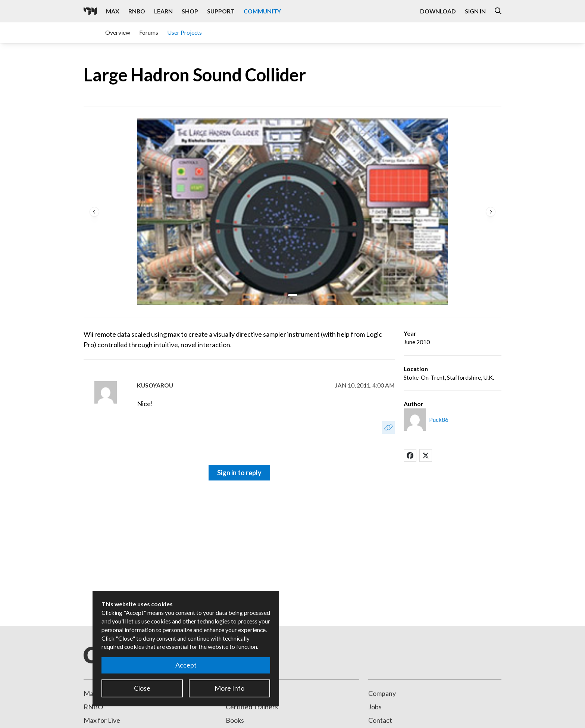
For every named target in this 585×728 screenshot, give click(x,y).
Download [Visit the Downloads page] (438, 11)
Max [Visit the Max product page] (113, 11)
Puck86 (439, 419)
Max (90, 693)
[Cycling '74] (90, 11)
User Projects (184, 32)
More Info (229, 688)
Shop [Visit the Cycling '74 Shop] (190, 11)
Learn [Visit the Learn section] (163, 11)
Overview (118, 32)
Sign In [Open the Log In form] (475, 11)
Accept (186, 665)
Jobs (375, 707)
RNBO (93, 707)
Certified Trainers (252, 707)
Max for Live (102, 720)
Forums (149, 32)
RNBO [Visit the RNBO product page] (137, 11)
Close (142, 688)
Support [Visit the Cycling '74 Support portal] (221, 11)
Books (235, 720)
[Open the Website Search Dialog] (498, 11)
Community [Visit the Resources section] (262, 11)
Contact (380, 720)
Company (382, 693)
